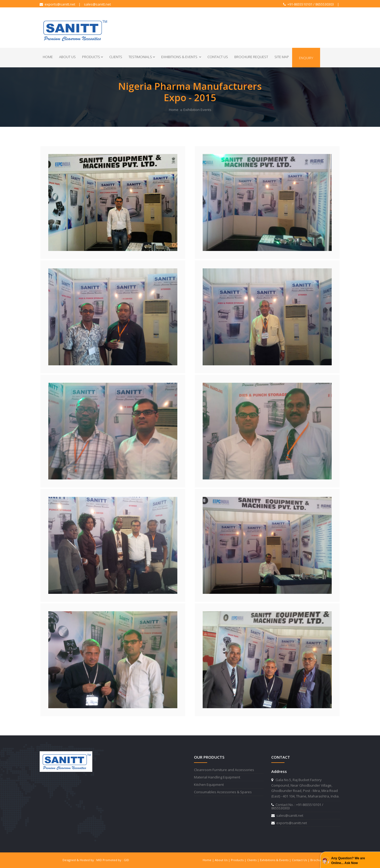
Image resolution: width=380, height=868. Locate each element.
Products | (239, 860)
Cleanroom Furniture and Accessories (224, 770)
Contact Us (218, 57)
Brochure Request (251, 57)
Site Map (282, 57)
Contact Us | (301, 860)
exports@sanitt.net (57, 4)
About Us (67, 57)
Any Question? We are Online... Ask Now (348, 861)
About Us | (223, 860)
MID (99, 860)
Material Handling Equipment (217, 777)
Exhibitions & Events (181, 57)
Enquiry (306, 58)
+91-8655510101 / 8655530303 (308, 4)
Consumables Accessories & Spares (223, 792)
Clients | (253, 860)
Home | (209, 860)
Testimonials (142, 57)
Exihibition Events (197, 110)
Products (92, 57)
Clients (116, 57)
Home (48, 57)
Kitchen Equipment (209, 785)
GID (126, 860)
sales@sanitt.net (97, 4)
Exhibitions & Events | (276, 860)
